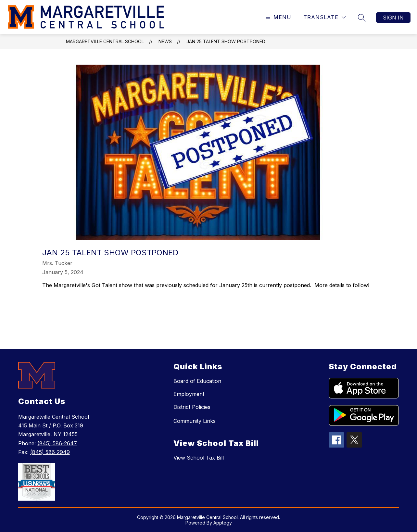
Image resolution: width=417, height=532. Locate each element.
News (165, 41)
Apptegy (223, 523)
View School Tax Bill (199, 458)
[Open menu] (278, 17)
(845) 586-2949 (50, 452)
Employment (189, 394)
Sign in (393, 18)
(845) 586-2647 (57, 443)
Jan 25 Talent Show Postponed (226, 41)
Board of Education (197, 381)
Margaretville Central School (105, 41)
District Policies (192, 407)
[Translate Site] (325, 17)
